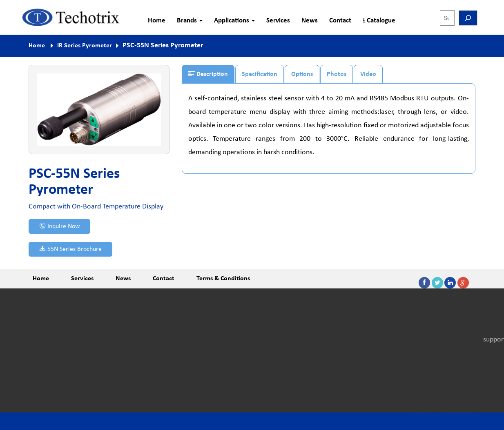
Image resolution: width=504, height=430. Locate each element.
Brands (190, 21)
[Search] (468, 18)
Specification (260, 74)
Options (302, 74)
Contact (340, 21)
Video (368, 74)
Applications (234, 21)
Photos (337, 74)
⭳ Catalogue (379, 21)
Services (278, 21)
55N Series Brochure (70, 249)
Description (208, 74)
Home (157, 21)
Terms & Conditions (223, 279)
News (310, 21)
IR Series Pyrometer (85, 46)
